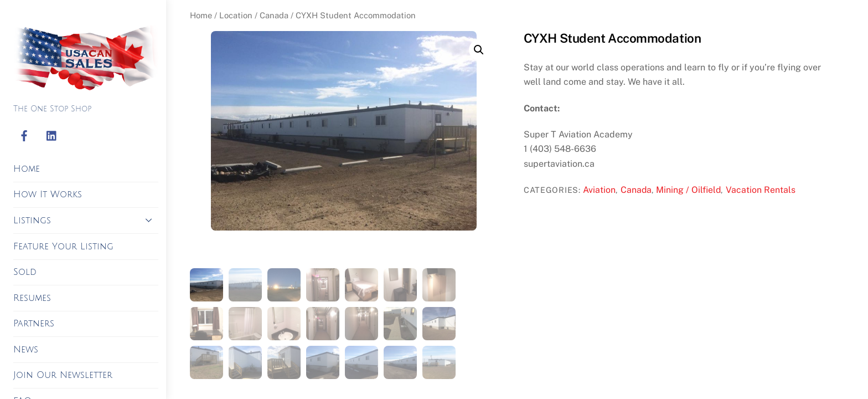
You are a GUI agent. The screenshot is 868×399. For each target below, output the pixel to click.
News (26, 350)
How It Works (48, 195)
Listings (86, 220)
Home (27, 169)
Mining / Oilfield (688, 190)
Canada (274, 15)
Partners (34, 324)
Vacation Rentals (761, 190)
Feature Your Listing (63, 247)
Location (236, 15)
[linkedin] (52, 136)
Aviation (599, 190)
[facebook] (24, 136)
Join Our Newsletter (63, 375)
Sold (25, 272)
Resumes (32, 298)
